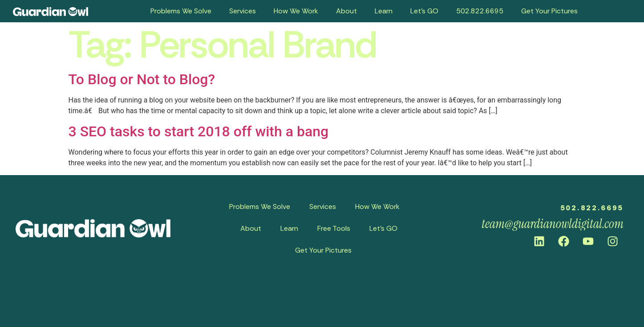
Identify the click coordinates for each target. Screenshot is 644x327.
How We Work (296, 11)
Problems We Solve (181, 11)
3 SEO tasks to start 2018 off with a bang (199, 131)
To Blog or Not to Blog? (142, 79)
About (346, 11)
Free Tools (334, 228)
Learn (384, 11)
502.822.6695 (480, 11)
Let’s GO (424, 11)
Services (243, 11)
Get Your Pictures (549, 11)
